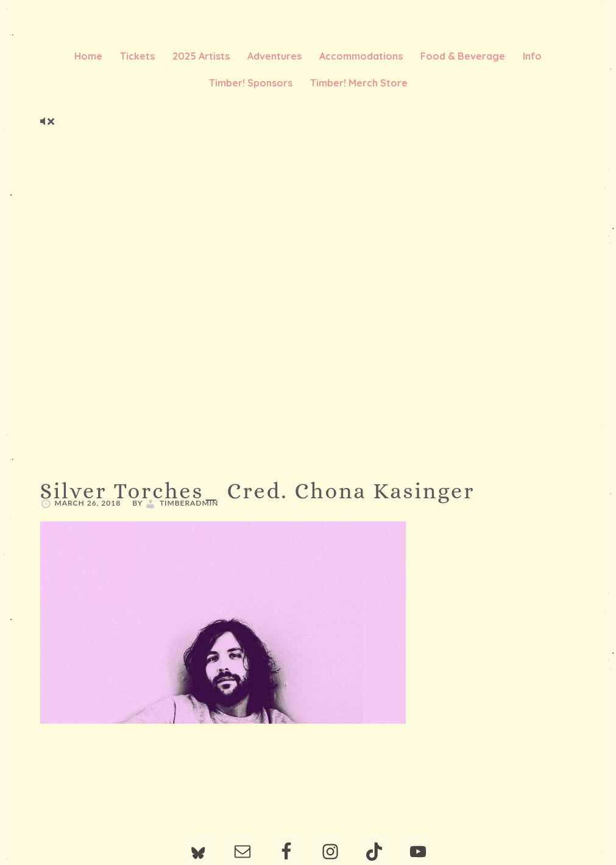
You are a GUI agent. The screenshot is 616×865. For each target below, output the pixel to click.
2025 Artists (201, 56)
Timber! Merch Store (359, 83)
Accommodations (361, 56)
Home (88, 56)
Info (532, 56)
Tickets (137, 56)
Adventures (274, 56)
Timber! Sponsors (251, 83)
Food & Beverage (463, 56)
